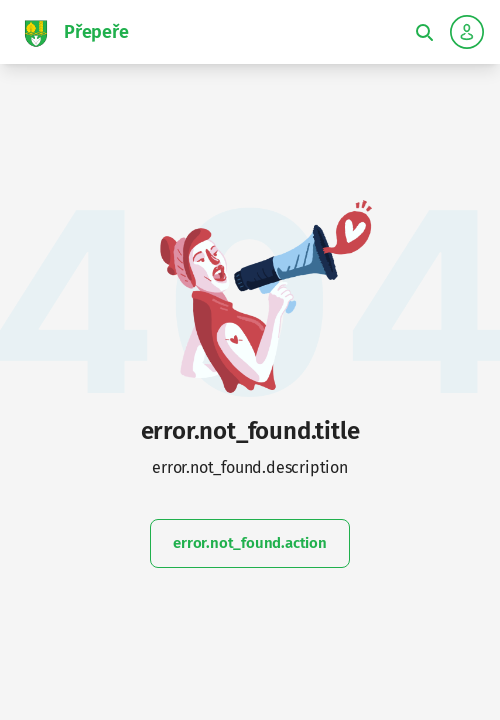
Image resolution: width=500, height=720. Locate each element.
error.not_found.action (250, 543)
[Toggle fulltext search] (424, 32)
